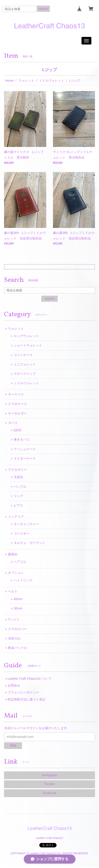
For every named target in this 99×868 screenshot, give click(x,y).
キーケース (16, 394)
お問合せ (14, 685)
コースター (22, 533)
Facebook (49, 793)
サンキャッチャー (26, 524)
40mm (18, 599)
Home (9, 81)
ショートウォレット (28, 345)
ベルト (13, 591)
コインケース (23, 355)
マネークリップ (25, 374)
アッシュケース (25, 449)
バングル (20, 486)
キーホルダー (18, 413)
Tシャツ (14, 620)
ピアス (18, 505)
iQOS (18, 430)
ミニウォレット (25, 364)
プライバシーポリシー (23, 692)
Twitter (49, 784)
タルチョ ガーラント (29, 543)
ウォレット (26, 81)
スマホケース (18, 404)
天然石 (18, 477)
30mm (18, 608)
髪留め (13, 554)
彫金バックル (18, 648)
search (43, 9)
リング (18, 496)
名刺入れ (14, 638)
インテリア (16, 517)
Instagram (49, 775)
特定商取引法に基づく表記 (26, 699)
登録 (13, 745)
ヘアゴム (20, 562)
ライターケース (25, 458)
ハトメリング (23, 580)
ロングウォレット (26, 336)
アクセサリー (18, 470)
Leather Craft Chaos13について (30, 679)
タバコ (13, 423)
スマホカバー (18, 629)
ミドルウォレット (52, 81)
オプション (16, 573)
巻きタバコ (22, 439)
